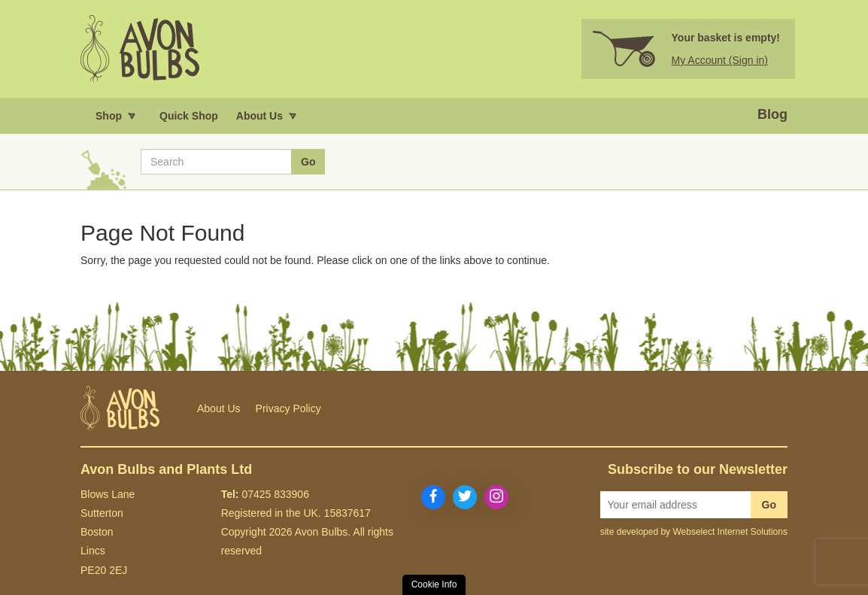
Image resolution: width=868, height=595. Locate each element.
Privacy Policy (288, 408)
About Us (219, 408)
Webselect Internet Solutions (730, 532)
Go (769, 505)
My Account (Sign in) (720, 60)
